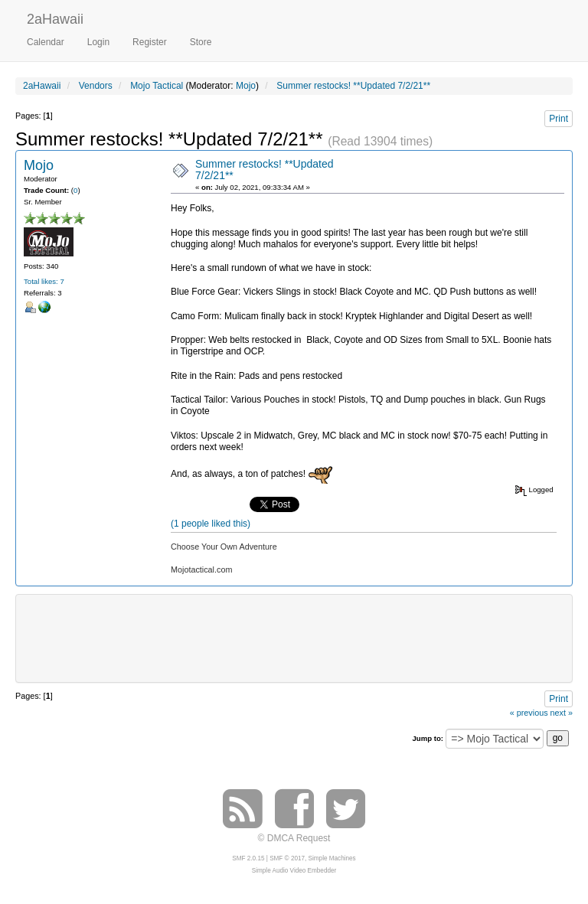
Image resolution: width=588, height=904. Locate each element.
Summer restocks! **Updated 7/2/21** (265, 170)
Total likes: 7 (44, 281)
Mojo (246, 86)
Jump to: (428, 738)
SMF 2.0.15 (248, 858)
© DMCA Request (294, 838)
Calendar (46, 42)
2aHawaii (55, 17)
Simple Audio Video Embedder (294, 871)
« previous (529, 713)
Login (98, 42)
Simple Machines (332, 858)
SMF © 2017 (287, 858)
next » (562, 713)
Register (150, 42)
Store (201, 42)
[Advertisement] (302, 637)
